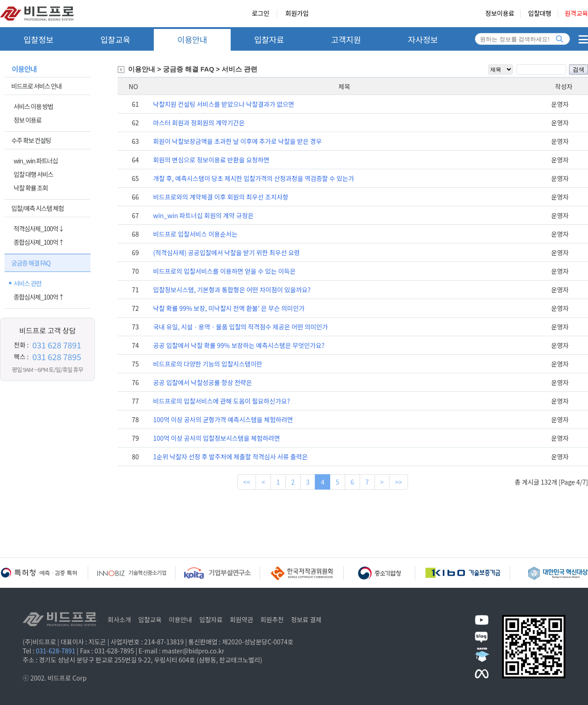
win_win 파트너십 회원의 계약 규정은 (203, 215)
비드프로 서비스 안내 (36, 86)
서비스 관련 (28, 283)
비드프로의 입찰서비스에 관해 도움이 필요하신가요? (221, 401)
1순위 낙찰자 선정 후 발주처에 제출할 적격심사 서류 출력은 (230, 457)
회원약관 (242, 619)
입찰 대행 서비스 (33, 174)
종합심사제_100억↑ (39, 242)
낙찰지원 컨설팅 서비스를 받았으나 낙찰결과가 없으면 (223, 104)
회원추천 (272, 619)
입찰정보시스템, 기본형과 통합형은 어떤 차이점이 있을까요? (232, 290)
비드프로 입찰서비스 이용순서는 (195, 234)
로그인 (261, 14)
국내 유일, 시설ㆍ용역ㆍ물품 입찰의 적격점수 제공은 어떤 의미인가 (240, 327)
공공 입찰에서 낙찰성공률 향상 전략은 (202, 382)
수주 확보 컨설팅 (31, 140)
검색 (579, 69)
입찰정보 (38, 39)
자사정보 (423, 39)
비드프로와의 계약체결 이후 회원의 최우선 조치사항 (220, 197)
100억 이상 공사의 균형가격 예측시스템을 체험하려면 (223, 419)
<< (247, 482)
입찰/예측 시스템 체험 (38, 208)
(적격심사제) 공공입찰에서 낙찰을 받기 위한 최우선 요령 (226, 252)
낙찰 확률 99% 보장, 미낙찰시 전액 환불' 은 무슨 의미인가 (229, 308)
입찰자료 (269, 39)
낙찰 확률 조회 (31, 188)
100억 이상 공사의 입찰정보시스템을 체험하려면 (216, 438)
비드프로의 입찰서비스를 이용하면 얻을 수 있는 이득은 (224, 271)
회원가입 (297, 14)
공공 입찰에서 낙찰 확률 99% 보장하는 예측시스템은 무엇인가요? (239, 345)
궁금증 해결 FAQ (31, 263)
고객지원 (346, 39)
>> (398, 482)
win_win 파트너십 (36, 161)
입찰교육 (115, 39)
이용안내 (192, 39)
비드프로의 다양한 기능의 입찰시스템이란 (207, 364)
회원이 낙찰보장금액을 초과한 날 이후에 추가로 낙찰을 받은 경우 (237, 141)
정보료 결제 (306, 619)
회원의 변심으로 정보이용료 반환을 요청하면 (211, 160)
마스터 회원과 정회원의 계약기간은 (199, 123)
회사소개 (119, 619)
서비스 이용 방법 (33, 106)
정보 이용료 (28, 120)
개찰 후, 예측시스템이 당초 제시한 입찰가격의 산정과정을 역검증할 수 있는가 (253, 178)
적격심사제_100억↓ (39, 229)
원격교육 (576, 14)
